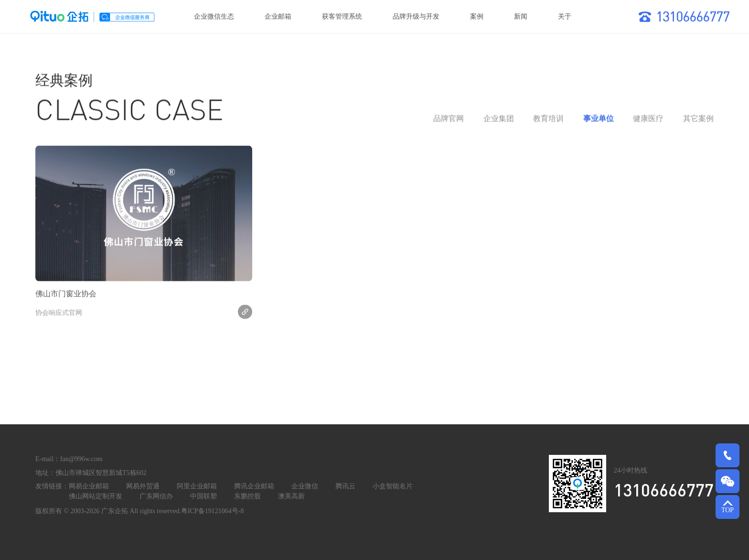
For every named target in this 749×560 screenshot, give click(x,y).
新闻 (521, 16)
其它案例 (698, 123)
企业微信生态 (214, 16)
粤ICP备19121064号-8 (212, 511)
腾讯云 (345, 486)
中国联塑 (203, 496)
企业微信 (305, 486)
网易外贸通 (143, 486)
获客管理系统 (342, 16)
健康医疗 (648, 123)
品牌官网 (449, 123)
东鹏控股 (247, 496)
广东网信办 (156, 496)
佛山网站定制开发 (96, 496)
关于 (565, 16)
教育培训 (548, 123)
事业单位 (599, 123)
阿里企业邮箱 (197, 486)
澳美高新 (291, 496)
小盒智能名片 (393, 486)
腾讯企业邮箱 (254, 486)
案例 (477, 16)
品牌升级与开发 (416, 16)
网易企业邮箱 (89, 486)
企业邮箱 (278, 16)
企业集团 (499, 123)
